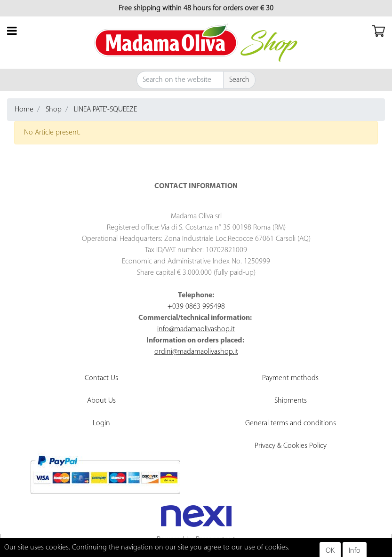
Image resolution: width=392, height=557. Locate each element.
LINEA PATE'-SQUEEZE (105, 110)
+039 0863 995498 (196, 307)
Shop (54, 110)
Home (24, 110)
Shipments (291, 401)
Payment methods (290, 378)
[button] (240, 80)
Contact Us (101, 378)
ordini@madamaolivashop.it (196, 352)
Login (101, 423)
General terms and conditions (291, 423)
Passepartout (216, 540)
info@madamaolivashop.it (196, 329)
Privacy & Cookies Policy (291, 446)
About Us (101, 401)
